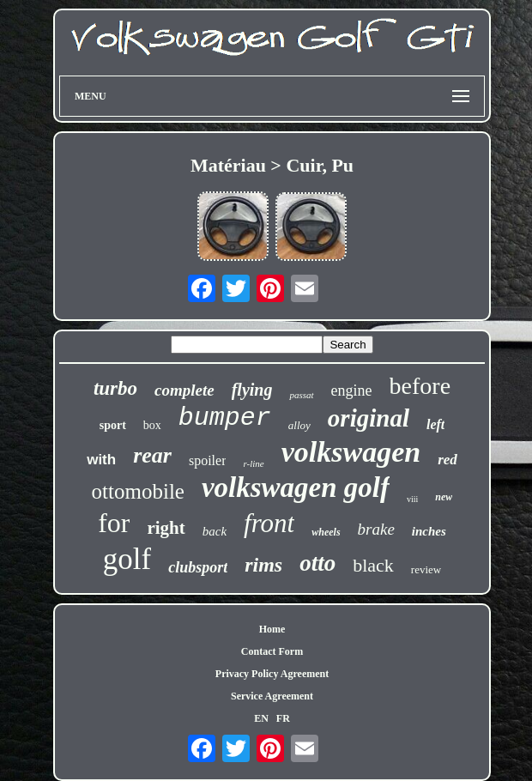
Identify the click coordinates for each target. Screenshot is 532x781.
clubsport (198, 567)
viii (412, 499)
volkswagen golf (296, 487)
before (420, 386)
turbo (115, 388)
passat (301, 395)
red (447, 460)
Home (272, 629)
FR (283, 718)
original (369, 418)
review (426, 569)
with (101, 460)
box (152, 425)
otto (317, 563)
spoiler (208, 460)
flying (252, 390)
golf (127, 559)
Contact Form (272, 651)
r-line (253, 463)
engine (352, 390)
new (444, 497)
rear (152, 455)
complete (184, 390)
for (114, 523)
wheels (326, 532)
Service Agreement (272, 696)
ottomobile (138, 491)
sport (113, 425)
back (215, 531)
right (166, 528)
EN (261, 718)
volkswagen (351, 452)
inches (429, 531)
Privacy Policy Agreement (272, 674)
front (269, 523)
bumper (225, 418)
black (373, 565)
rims (263, 565)
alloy (299, 425)
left (435, 424)
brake (376, 529)
